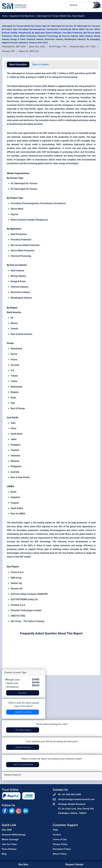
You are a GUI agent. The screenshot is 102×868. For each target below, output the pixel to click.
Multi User (13, 683)
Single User (14, 680)
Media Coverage (10, 839)
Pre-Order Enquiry (23, 730)
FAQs (56, 830)
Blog (4, 854)
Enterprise (13, 687)
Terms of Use (60, 839)
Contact (57, 835)
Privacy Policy (60, 844)
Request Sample (23, 712)
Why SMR (7, 830)
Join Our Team (9, 844)
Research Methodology (14, 835)
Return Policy (60, 854)
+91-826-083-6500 (71, 795)
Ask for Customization (23, 765)
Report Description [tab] (18, 64)
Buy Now (23, 693)
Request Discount (23, 747)
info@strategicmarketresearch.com (76, 799)
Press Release (9, 849)
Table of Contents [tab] (40, 64)
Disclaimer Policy (62, 849)
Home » (6, 16)
